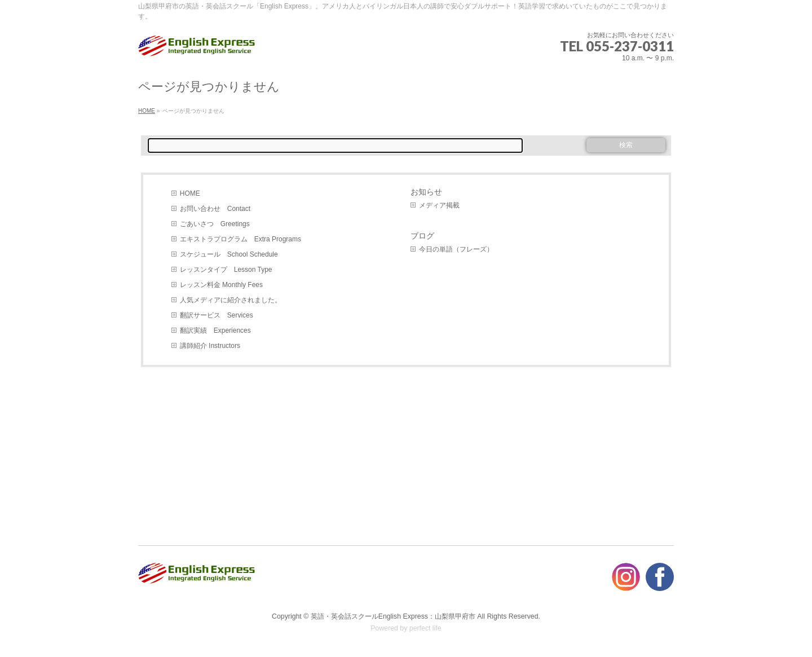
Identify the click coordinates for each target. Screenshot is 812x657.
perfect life (425, 628)
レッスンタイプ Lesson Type (226, 270)
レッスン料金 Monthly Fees (221, 285)
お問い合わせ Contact (215, 209)
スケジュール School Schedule (229, 254)
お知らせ (426, 192)
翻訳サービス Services (217, 315)
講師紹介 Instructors (210, 346)
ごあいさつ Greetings (215, 224)
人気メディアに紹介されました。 (231, 300)
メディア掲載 (439, 205)
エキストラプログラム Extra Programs (240, 239)
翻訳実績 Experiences (215, 330)
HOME (190, 193)
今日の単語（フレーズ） (456, 249)
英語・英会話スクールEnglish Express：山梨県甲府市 (393, 616)
